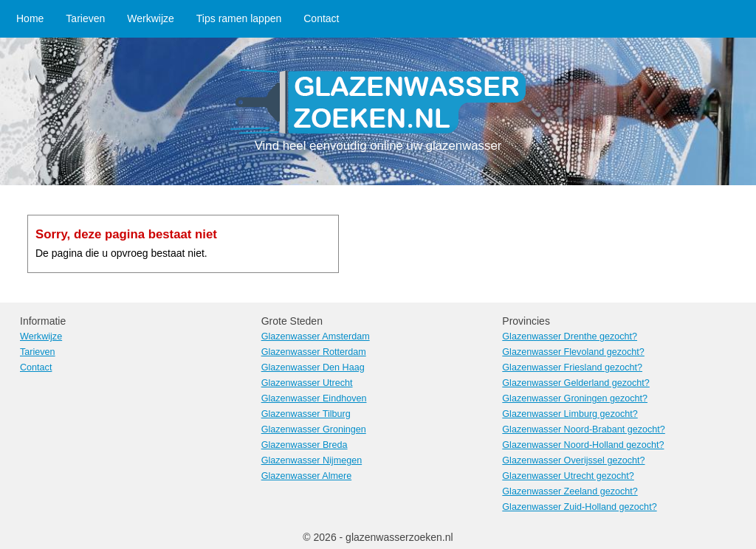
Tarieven (85, 18)
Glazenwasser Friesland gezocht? (572, 367)
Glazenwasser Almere (307, 476)
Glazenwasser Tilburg (306, 414)
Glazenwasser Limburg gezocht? (570, 414)
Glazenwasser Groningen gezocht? (575, 398)
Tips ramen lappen (239, 18)
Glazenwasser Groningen (314, 429)
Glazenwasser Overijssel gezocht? (573, 460)
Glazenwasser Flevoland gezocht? (573, 352)
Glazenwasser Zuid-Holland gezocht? (579, 507)
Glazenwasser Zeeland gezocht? (570, 491)
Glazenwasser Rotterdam (314, 352)
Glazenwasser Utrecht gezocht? (568, 476)
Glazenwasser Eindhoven (314, 398)
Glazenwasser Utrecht (307, 383)
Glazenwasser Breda (305, 445)
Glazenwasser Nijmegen (312, 460)
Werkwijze (151, 18)
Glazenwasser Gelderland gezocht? (576, 383)
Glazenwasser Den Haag (313, 367)
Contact (321, 18)
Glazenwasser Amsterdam (316, 336)
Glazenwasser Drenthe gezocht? (570, 336)
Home (30, 18)
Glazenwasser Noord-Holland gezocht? (583, 445)
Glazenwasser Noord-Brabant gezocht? (584, 429)
